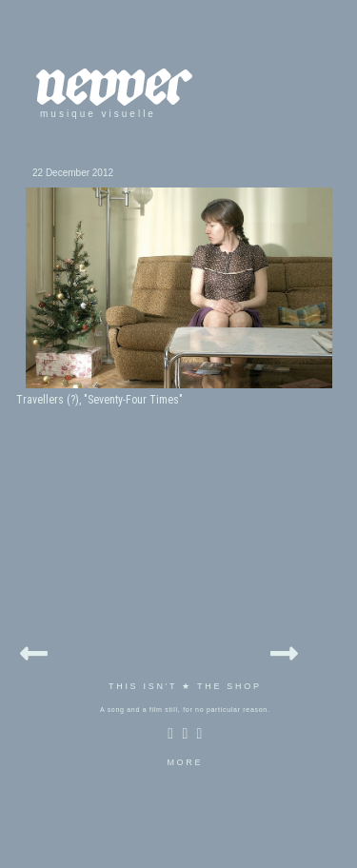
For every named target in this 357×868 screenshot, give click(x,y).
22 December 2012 (73, 173)
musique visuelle (98, 114)
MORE (185, 762)
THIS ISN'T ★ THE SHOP (185, 686)
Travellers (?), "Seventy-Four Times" (99, 400)
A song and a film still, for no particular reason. (185, 710)
